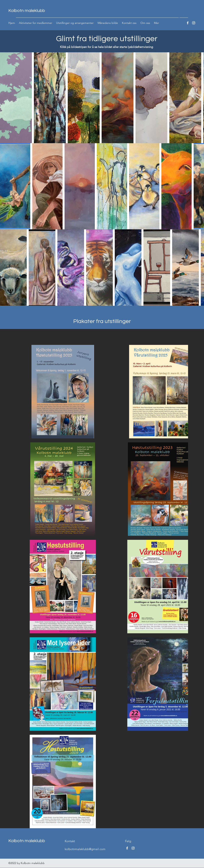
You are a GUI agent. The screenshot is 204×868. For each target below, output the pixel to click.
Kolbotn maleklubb (27, 11)
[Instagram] (194, 23)
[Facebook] (188, 23)
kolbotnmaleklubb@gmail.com (85, 849)
